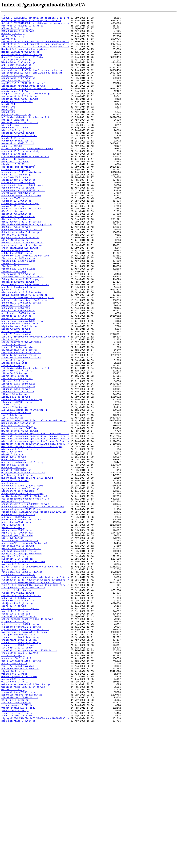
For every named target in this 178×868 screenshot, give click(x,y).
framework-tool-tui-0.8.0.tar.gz (22, 329)
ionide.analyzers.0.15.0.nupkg (21, 408)
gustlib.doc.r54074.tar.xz (18, 373)
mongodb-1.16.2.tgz (14, 558)
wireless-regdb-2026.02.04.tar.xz (23, 822)
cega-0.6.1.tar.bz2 (14, 182)
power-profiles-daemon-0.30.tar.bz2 (24, 649)
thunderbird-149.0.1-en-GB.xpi (21, 768)
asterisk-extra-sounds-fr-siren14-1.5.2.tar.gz (32, 103)
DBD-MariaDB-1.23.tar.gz (17, 31)
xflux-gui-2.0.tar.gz (15, 837)
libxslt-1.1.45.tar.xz (16, 474)
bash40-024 (8, 122)
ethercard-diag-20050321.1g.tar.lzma (25, 304)
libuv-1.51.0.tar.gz (14, 470)
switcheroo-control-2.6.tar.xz (21, 750)
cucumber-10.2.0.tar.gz (16, 238)
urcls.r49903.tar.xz (14, 793)
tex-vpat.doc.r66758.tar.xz (19, 759)
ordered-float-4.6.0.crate (18, 615)
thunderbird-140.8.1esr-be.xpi (21, 762)
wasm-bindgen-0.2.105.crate (19, 809)
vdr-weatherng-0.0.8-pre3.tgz (20, 800)
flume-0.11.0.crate (14, 323)
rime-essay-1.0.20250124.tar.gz (22, 684)
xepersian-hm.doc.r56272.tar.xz (22, 831)
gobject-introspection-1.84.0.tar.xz (25, 358)
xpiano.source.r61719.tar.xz (20, 844)
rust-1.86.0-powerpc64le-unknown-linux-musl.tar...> (35, 699)
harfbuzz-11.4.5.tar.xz (16, 376)
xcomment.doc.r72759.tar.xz (19, 828)
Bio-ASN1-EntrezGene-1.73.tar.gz (22, 28)
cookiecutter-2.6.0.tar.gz (18, 213)
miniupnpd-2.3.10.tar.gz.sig (20, 536)
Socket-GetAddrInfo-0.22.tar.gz (22, 63)
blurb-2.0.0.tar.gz (14, 154)
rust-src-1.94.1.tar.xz (16, 706)
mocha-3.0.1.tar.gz (14, 549)
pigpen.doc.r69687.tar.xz (18, 633)
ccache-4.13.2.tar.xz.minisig (20, 179)
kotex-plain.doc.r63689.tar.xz (21, 427)
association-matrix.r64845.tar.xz (23, 100)
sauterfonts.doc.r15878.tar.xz (21, 712)
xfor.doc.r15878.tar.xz (16, 840)
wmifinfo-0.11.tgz (13, 825)
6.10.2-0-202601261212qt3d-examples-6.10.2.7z (31, 22)
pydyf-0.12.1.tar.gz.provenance (22, 662)
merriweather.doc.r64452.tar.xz (22, 511)
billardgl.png (10, 147)
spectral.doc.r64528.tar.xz (19, 737)
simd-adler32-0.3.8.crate (18, 718)
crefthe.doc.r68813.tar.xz (18, 229)
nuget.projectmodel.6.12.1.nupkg (22, 590)
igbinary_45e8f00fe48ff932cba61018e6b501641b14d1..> (35, 401)
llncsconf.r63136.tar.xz (17, 480)
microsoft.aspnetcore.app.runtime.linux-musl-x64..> (35, 524)
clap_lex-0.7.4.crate (15, 191)
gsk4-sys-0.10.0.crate (16, 364)
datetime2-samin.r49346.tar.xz (21, 248)
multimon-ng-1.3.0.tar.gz (18, 568)
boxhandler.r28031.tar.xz (18, 157)
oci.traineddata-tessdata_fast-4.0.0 (25, 596)
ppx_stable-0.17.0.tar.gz (18, 652)
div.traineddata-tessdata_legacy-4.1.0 (27, 267)
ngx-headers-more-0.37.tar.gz (20, 583)
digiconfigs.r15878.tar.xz (18, 257)
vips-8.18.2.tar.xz (14, 803)
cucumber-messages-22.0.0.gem (20, 241)
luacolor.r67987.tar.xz (16, 492)
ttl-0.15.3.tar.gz (13, 784)
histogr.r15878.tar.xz (16, 392)
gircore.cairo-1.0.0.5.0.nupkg (21, 348)
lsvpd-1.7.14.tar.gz (14, 486)
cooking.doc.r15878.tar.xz (18, 216)
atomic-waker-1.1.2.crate (18, 107)
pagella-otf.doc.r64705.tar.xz (21, 621)
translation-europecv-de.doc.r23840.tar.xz (29, 778)
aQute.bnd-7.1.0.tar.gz (16, 78)
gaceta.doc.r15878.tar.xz (18, 336)
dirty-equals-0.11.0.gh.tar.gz (21, 263)
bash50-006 (8, 132)
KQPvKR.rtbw (9, 44)
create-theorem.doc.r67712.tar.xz (23, 226)
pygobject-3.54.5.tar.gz (17, 668)
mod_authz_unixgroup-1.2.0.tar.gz (23, 552)
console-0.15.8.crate (15, 210)
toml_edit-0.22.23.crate (17, 775)
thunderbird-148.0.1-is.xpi (19, 765)
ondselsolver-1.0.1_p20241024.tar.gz (25, 602)
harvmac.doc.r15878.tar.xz (18, 379)
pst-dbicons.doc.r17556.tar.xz (21, 655)
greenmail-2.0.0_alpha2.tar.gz (21, 361)
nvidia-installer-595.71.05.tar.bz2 (24, 593)
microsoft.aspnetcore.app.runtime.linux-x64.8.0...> (35, 527)
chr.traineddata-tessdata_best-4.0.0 (25, 185)
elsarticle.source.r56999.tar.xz (22, 289)
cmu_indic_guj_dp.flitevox (18, 198)
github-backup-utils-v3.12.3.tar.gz (24, 351)
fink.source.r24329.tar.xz (18, 307)
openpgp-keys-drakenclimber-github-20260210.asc (33, 605)
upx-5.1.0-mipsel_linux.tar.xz (21, 790)
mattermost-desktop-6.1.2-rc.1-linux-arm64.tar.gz (34, 502)
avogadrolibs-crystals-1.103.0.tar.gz (26, 110)
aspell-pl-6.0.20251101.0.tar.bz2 (23, 97)
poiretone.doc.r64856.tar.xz (20, 646)
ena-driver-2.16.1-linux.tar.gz (22, 292)
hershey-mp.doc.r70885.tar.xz (20, 386)
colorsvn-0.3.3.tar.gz (16, 201)
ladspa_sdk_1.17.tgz (14, 433)
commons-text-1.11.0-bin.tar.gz (22, 204)
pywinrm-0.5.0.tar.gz (15, 674)
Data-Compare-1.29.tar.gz (18, 34)
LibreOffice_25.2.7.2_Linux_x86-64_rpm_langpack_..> (35, 53)
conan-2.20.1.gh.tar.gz (16, 207)
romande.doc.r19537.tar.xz (18, 687)
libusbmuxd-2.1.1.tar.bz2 (18, 467)
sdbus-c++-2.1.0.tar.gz (16, 715)
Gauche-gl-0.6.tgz (13, 38)
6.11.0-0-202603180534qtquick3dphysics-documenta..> (35, 25)
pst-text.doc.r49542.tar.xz (19, 659)
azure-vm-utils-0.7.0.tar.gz (20, 113)
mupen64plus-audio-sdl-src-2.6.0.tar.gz (27, 571)
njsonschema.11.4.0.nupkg (18, 586)
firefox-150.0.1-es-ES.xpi (18, 320)
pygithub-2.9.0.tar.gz (16, 665)
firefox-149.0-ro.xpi (15, 314)
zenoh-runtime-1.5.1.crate (18, 856)
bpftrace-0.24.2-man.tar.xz (19, 160)
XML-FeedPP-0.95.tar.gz (16, 75)
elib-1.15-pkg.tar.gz (15, 285)
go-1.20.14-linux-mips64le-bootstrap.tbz (28, 354)
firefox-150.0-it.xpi (15, 317)
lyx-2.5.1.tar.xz (12, 499)
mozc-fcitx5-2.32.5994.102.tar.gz (23, 564)
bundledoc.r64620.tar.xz (17, 166)
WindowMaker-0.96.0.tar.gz (18, 72)
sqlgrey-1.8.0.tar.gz (15, 743)
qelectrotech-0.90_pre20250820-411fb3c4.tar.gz (32, 677)
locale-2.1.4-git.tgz (15, 483)
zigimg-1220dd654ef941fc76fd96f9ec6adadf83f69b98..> (35, 859)
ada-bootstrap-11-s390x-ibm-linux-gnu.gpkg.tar (32, 82)
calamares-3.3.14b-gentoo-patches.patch (27, 176)
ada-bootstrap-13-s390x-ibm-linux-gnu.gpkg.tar (32, 85)
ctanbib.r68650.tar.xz (16, 235)
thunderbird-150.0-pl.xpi (18, 771)
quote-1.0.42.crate (14, 681)
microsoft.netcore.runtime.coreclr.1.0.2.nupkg (32, 533)
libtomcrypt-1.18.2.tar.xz (18, 461)
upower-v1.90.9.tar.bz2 (16, 787)
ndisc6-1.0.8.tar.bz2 (15, 574)
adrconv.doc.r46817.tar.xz (18, 91)
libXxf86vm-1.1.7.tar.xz (17, 442)
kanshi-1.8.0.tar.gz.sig (17, 414)
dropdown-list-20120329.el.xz (20, 282)
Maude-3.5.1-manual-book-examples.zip (26, 56)
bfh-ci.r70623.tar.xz (15, 141)
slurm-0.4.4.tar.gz (14, 724)
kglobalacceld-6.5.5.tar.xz (19, 417)
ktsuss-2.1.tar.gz (13, 430)
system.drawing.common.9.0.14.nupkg (24, 756)
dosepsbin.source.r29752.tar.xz (22, 273)
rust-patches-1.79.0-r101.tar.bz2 (23, 702)
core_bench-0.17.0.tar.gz (18, 223)
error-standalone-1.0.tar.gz (20, 295)
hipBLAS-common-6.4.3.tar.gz (20, 389)
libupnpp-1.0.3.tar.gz (16, 464)
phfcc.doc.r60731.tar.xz (17, 624)
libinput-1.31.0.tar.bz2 (17, 452)
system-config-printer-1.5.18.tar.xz (25, 753)
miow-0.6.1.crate (12, 543)
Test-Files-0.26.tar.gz (16, 69)
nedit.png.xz (10, 577)
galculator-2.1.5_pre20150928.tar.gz (25, 339)
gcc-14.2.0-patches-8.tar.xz (20, 342)
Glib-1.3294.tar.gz (14, 41)
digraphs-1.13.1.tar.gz (16, 260)
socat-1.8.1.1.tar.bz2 (16, 734)
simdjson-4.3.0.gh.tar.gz (18, 721)
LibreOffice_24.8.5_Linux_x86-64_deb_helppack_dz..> (35, 47)
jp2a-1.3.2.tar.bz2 (14, 411)
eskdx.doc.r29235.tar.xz (17, 301)
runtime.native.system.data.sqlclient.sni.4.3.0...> (35, 690)
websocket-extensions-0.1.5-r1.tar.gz (26, 819)
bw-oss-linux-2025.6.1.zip (18, 169)
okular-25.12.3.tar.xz (16, 599)
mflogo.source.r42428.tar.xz (20, 514)
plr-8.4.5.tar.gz (12, 643)
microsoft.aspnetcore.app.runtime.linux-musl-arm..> (35, 521)
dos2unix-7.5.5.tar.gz (16, 270)
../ (3, 16)
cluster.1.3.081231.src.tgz (19, 194)
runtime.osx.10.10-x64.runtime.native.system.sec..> (35, 693)
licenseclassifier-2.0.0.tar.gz (22, 477)
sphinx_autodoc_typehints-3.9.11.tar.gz (27, 740)
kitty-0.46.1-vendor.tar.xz (19, 423)
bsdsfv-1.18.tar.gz (14, 163)
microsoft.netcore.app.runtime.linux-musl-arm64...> (35, 530)
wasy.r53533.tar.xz (14, 812)
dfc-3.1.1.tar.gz (12, 251)
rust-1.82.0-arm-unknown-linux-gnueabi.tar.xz (31, 696)
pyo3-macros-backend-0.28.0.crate (23, 671)
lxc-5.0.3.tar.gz (12, 496)
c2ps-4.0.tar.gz (12, 172)
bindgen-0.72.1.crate (15, 151)
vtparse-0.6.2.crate (14, 806)
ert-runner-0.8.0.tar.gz (17, 298)
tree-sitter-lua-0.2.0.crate (20, 781)
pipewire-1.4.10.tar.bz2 (17, 637)
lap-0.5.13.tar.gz (13, 436)
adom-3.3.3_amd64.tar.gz (17, 88)
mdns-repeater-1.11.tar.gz (18, 505)
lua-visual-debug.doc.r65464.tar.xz (24, 489)
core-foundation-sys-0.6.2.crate (22, 220)
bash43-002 (8, 125)
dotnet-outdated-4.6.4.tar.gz (20, 276)
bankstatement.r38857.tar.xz (20, 116)
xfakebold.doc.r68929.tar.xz (20, 834)
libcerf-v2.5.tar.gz (14, 445)
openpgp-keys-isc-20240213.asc (21, 608)
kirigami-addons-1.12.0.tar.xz (21, 420)
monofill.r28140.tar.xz (16, 561)
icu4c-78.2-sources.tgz (16, 398)
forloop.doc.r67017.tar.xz (18, 326)
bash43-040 (8, 129)
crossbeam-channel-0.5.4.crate (21, 232)
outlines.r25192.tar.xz (16, 618)
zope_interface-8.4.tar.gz (18, 862)
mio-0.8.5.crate (12, 539)
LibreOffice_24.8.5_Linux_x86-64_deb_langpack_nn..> (35, 50)
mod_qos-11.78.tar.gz (15, 555)
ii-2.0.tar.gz (10, 405)
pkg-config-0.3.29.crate (17, 640)
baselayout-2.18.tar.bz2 (17, 119)
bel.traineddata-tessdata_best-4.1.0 (25, 138)
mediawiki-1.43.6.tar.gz (17, 508)
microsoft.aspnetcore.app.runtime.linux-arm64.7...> (35, 517)
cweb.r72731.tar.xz (14, 245)
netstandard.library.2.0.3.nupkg (22, 580)
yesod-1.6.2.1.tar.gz (15, 850)
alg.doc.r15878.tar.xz (16, 94)
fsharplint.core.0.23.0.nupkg (20, 332)
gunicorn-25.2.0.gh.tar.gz (18, 370)
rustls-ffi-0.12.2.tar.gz (18, 709)
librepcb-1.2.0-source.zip (18, 458)
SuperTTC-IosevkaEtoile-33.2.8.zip (24, 66)
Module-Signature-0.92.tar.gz (20, 60)
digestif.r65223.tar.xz (16, 254)
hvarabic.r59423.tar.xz (16, 395)
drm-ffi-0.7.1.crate (14, 279)
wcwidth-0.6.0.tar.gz (15, 815)
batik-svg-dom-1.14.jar (16, 135)
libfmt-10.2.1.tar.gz (15, 448)
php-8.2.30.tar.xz (13, 627)
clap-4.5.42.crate (13, 188)
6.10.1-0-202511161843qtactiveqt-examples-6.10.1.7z (35, 19)
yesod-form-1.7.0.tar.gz (17, 853)
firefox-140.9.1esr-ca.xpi (18, 310)
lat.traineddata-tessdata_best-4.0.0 (25, 439)
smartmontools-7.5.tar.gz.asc (20, 728)
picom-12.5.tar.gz (13, 630)
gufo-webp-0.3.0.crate (16, 367)
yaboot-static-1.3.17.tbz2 (18, 847)
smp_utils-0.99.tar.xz (16, 731)
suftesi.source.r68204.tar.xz (20, 746)
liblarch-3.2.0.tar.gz (16, 455)
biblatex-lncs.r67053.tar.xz (20, 144)
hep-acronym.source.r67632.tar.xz (23, 383)
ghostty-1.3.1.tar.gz (15, 345)
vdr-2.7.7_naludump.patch (18, 797)
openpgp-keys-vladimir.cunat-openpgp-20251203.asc (34, 612)
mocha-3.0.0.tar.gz (14, 546)
